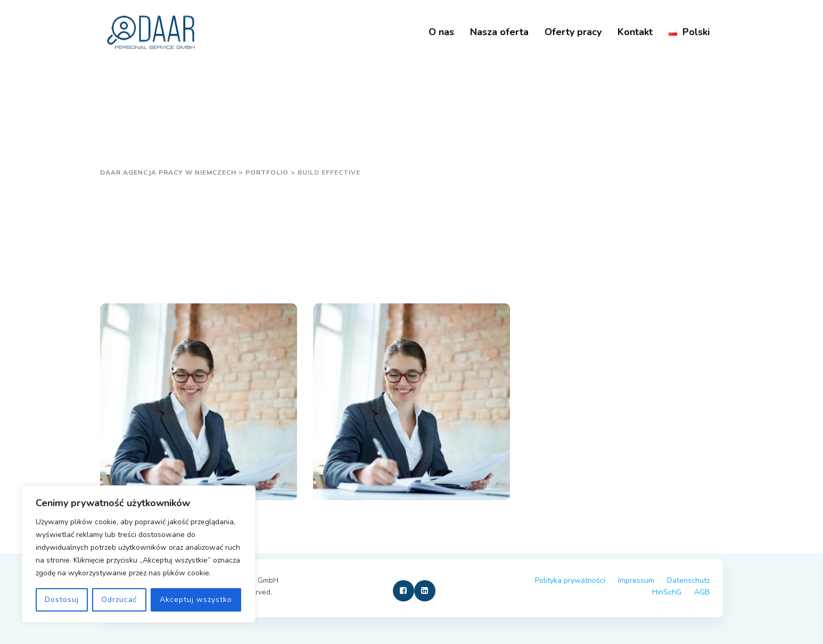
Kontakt (635, 32)
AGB (702, 592)
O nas (441, 32)
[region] (138, 554)
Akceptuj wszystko (196, 600)
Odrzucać (119, 600)
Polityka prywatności (570, 580)
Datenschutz (688, 580)
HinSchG (667, 592)
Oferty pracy (573, 32)
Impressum (636, 580)
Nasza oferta (499, 32)
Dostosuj (62, 600)
